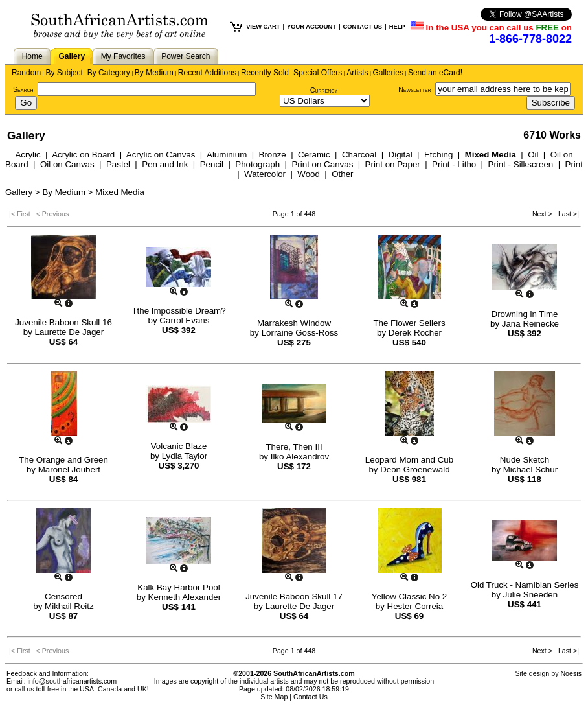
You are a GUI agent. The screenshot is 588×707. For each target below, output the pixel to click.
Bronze (273, 155)
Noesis (571, 673)
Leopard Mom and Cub (409, 460)
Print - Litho (454, 164)
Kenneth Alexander (185, 597)
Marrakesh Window (294, 323)
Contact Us (311, 697)
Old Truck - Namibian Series (525, 585)
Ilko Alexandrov (300, 457)
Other (342, 174)
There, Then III (294, 447)
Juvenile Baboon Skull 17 (294, 597)
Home (32, 56)
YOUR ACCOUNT (311, 27)
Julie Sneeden (530, 595)
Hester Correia (415, 606)
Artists (357, 73)
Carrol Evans (184, 320)
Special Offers (318, 73)
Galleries (388, 73)
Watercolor (265, 174)
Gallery (72, 56)
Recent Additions (207, 73)
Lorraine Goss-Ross (300, 333)
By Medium (154, 73)
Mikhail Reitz (69, 606)
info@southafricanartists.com (73, 681)
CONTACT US (363, 27)
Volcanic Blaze (179, 446)
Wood (309, 174)
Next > (543, 214)
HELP (397, 27)
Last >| (567, 214)
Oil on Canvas (67, 164)
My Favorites (123, 56)
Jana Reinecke (530, 324)
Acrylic (28, 155)
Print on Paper (393, 164)
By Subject (64, 73)
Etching (438, 155)
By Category (109, 73)
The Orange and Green (63, 460)
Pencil (212, 164)
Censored (63, 597)
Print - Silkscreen (521, 164)
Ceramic (314, 155)
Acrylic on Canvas (161, 155)
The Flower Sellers (409, 323)
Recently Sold (265, 73)
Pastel (118, 164)
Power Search (186, 56)
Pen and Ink (165, 164)
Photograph (257, 164)
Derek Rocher (415, 333)
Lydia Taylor (185, 456)
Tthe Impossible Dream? (178, 311)
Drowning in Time (525, 314)
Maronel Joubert (69, 469)
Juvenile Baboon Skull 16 (63, 322)
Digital (401, 155)
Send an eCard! (435, 73)
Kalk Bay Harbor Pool (178, 587)
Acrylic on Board (83, 155)
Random (26, 73)
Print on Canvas (322, 164)
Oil (533, 155)
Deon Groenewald (415, 469)
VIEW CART (263, 27)
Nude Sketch (525, 460)
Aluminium (227, 155)
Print (574, 164)
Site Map (274, 697)
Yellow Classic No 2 (410, 597)
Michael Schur (530, 469)
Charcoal (359, 155)
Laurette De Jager (70, 332)
